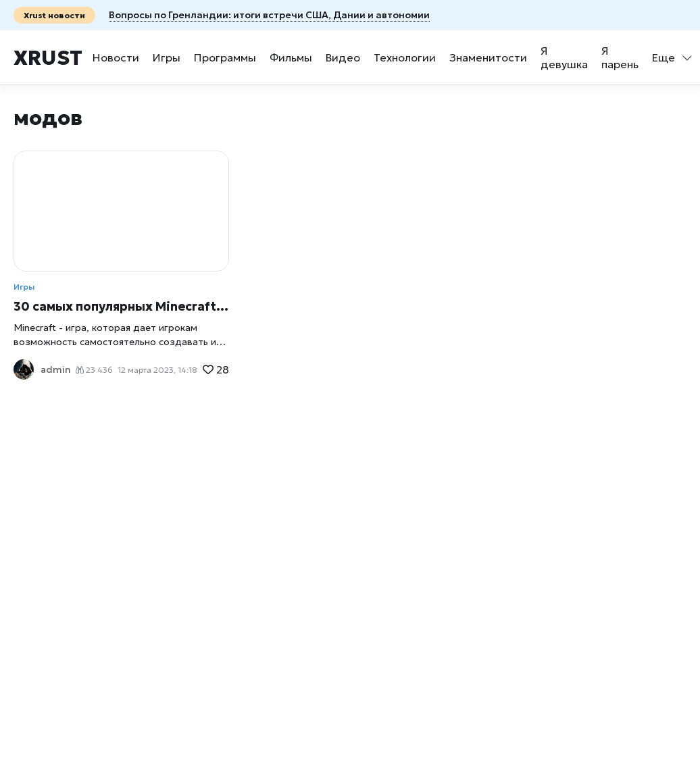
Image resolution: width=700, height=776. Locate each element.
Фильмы (291, 57)
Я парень (620, 57)
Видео (343, 57)
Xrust (48, 58)
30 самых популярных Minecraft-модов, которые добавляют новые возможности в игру (121, 306)
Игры (167, 57)
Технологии (405, 57)
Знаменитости (488, 57)
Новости (116, 57)
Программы (225, 57)
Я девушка (564, 57)
